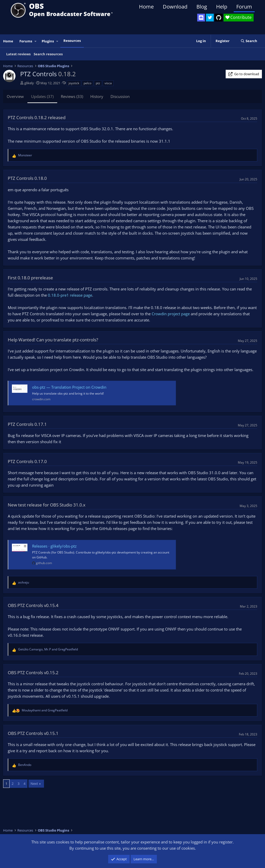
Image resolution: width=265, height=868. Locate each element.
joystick (74, 83)
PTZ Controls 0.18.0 (27, 178)
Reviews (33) (72, 96)
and (45, 710)
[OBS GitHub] (219, 18)
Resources (72, 41)
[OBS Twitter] (210, 18)
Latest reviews (18, 54)
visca (108, 83)
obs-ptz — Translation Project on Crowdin (69, 387)
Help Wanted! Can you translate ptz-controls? (53, 340)
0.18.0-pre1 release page (70, 295)
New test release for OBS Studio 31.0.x (47, 505)
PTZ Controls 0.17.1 (27, 424)
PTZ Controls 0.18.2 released (37, 117)
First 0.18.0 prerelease (30, 278)
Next (34, 783)
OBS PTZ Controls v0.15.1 (33, 733)
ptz (98, 83)
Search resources (48, 54)
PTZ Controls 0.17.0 (27, 461)
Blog (202, 7)
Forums (26, 41)
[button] (36, 41)
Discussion (120, 96)
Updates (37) (42, 96)
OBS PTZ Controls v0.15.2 (33, 673)
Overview (15, 96)
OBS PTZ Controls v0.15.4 (33, 605)
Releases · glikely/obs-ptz (54, 546)
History (97, 96)
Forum (244, 7)
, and (48, 649)
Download (175, 7)
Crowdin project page (171, 314)
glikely (29, 83)
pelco (87, 83)
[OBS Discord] (201, 18)
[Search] (249, 41)
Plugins (48, 41)
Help (222, 7)
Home (146, 7)
